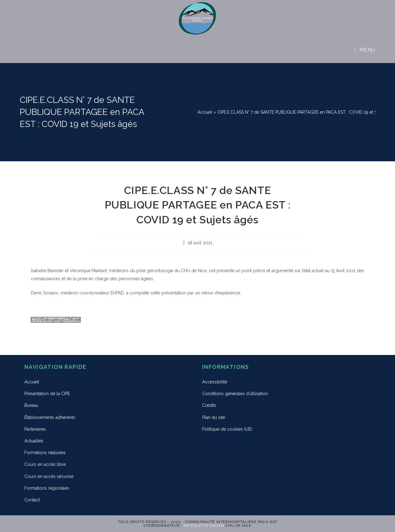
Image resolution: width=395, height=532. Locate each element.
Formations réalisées (45, 453)
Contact (32, 500)
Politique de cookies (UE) (227, 429)
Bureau (31, 405)
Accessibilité (215, 382)
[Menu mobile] (365, 50)
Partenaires (35, 429)
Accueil (205, 112)
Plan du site (214, 417)
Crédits (209, 405)
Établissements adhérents (50, 417)
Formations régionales (47, 488)
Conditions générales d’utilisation (235, 394)
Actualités (34, 441)
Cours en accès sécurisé (49, 476)
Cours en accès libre (45, 464)
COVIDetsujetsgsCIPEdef (56, 320)
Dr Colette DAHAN (204, 526)
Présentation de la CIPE (47, 394)
